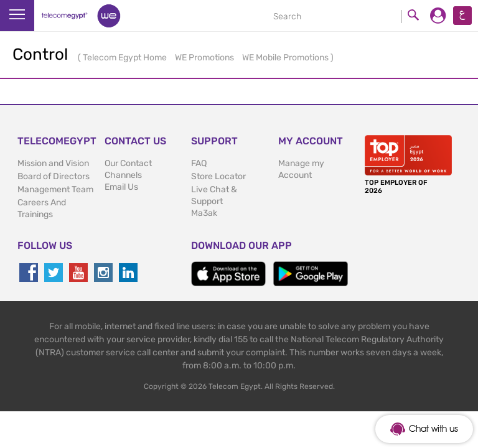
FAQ (199, 163)
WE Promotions (205, 58)
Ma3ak (204, 213)
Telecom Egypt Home (126, 58)
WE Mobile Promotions (286, 58)
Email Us (121, 187)
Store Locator (218, 176)
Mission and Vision (53, 163)
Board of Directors (54, 176)
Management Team (55, 189)
